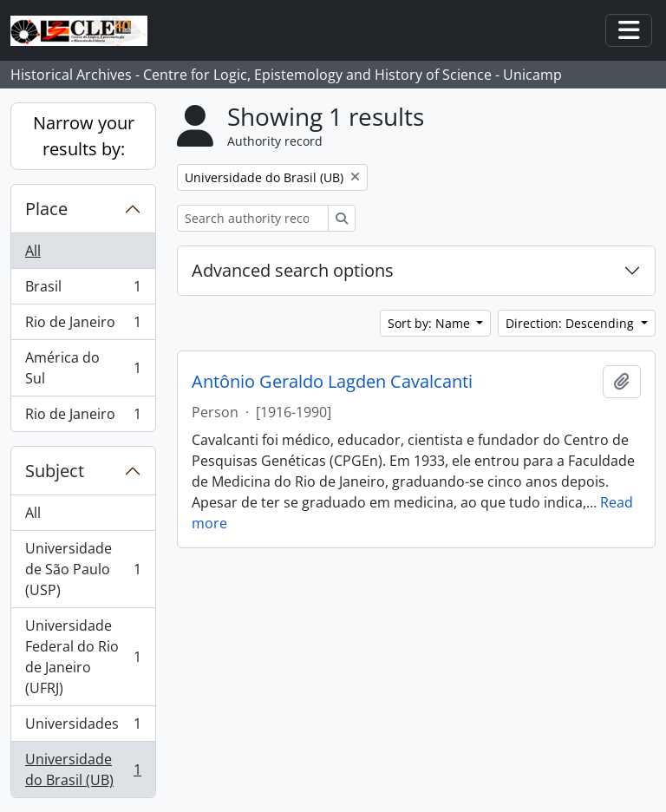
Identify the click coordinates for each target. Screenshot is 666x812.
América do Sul (83, 368)
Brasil (83, 290)
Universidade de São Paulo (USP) (83, 569)
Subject (55, 471)
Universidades (83, 727)
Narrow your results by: (84, 136)
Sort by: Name (431, 323)
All (33, 251)
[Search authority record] (253, 218)
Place (46, 209)
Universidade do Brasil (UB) (83, 769)
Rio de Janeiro (83, 326)
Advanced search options (293, 270)
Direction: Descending (571, 323)
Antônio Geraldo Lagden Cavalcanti (332, 382)
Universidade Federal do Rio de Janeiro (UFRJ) (83, 657)
